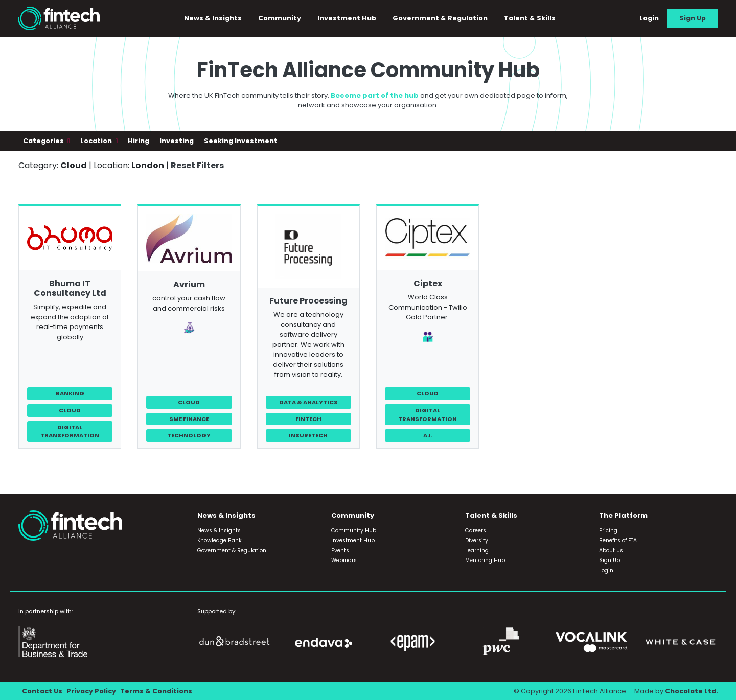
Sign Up (693, 18)
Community (280, 18)
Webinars (344, 560)
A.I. (428, 435)
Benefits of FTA (618, 540)
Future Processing (308, 301)
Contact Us (42, 691)
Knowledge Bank (220, 540)
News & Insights (213, 18)
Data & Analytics (308, 402)
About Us (611, 551)
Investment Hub (347, 18)
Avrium (189, 284)
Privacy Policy (91, 691)
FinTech (308, 419)
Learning (477, 551)
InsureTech (308, 435)
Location (97, 141)
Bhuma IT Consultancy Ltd (70, 288)
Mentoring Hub (485, 560)
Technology (189, 435)
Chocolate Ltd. (692, 691)
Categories (44, 141)
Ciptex (428, 283)
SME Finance (189, 419)
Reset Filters (197, 165)
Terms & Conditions (156, 691)
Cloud (70, 410)
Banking (70, 393)
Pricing (608, 531)
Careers (476, 531)
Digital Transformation (70, 431)
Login (649, 18)
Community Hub (354, 531)
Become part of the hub (375, 95)
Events (340, 551)
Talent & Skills (530, 18)
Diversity (477, 540)
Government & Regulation (440, 18)
